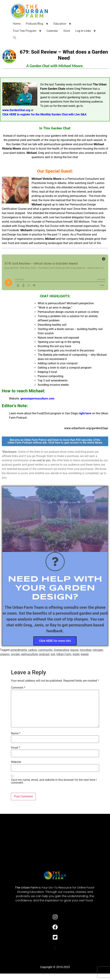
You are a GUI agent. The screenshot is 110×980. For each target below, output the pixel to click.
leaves (74, 650)
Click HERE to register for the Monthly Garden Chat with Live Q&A (44, 114)
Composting (61, 650)
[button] (15, 38)
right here (85, 413)
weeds (85, 654)
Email (16, 748)
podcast (44, 654)
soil (53, 654)
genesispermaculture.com (37, 399)
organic (5, 654)
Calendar (52, 31)
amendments (19, 650)
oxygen (15, 654)
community (45, 650)
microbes (86, 650)
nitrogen (98, 650)
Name (16, 733)
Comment (18, 688)
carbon (33, 650)
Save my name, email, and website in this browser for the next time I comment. (54, 781)
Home (17, 24)
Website (16, 762)
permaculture (30, 654)
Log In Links (83, 31)
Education (60, 24)
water (76, 654)
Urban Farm (64, 654)
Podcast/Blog (35, 24)
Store (67, 31)
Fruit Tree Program (25, 31)
